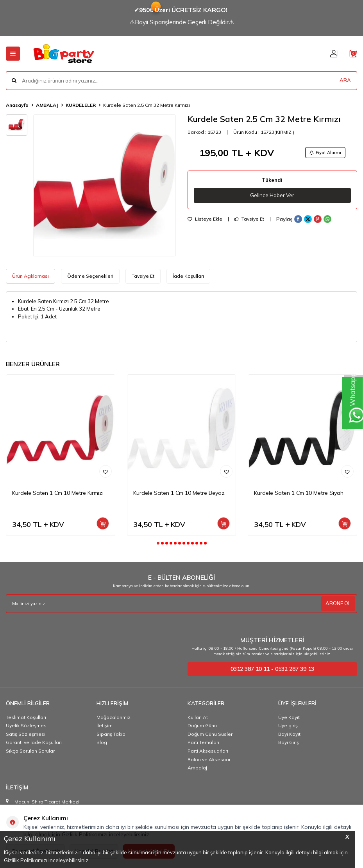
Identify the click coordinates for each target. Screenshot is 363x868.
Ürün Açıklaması (30, 276)
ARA (345, 80)
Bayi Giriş (289, 742)
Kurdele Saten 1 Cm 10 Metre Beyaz (179, 493)
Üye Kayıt (289, 717)
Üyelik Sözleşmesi (27, 725)
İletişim (105, 725)
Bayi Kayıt (289, 734)
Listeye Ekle (205, 221)
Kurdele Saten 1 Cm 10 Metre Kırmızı (58, 493)
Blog (102, 742)
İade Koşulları (188, 276)
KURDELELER (81, 105)
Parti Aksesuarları (208, 751)
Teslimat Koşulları (26, 717)
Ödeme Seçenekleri (90, 276)
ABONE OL (337, 604)
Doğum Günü (202, 725)
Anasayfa (17, 105)
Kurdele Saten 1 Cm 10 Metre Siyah (299, 493)
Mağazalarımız (114, 717)
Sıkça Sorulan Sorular (30, 751)
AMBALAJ (47, 105)
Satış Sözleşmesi (26, 734)
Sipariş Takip (111, 734)
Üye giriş (288, 725)
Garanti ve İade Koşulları (34, 742)
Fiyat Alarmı (322, 153)
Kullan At (198, 717)
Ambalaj (197, 768)
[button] (158, 543)
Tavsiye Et (249, 221)
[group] (105, 186)
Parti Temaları (203, 742)
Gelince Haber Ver (272, 197)
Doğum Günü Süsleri (211, 734)
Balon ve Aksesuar (209, 759)
